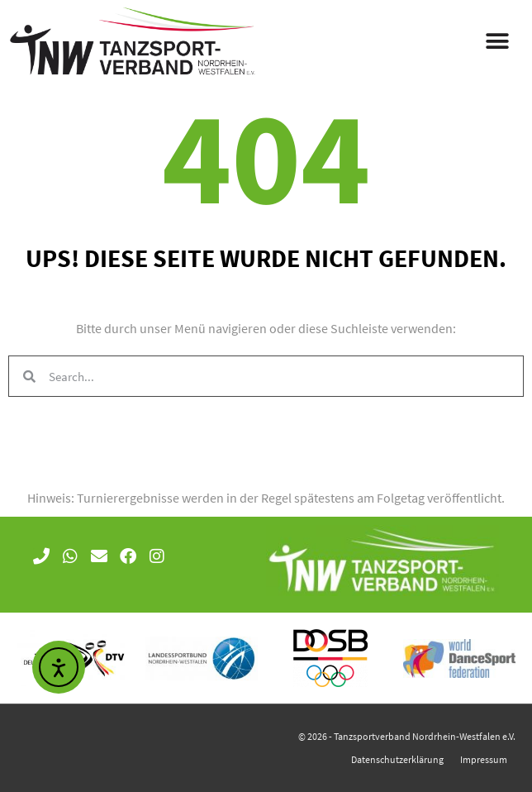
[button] (497, 42)
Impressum (484, 759)
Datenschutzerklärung (397, 759)
